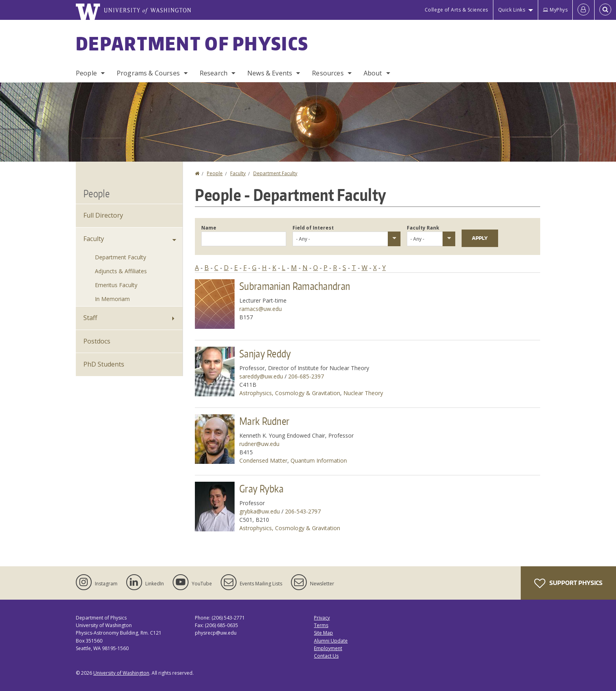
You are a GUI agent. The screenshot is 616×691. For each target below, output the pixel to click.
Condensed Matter (263, 460)
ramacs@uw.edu (261, 309)
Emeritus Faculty (116, 285)
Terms (321, 625)
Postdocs (97, 341)
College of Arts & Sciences (456, 10)
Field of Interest (313, 228)
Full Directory (103, 215)
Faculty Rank (423, 228)
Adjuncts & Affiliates (121, 271)
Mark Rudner (264, 421)
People (86, 73)
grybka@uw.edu (260, 511)
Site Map (323, 633)
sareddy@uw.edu (261, 376)
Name (209, 228)
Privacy (322, 618)
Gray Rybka (261, 488)
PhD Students (104, 364)
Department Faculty (275, 173)
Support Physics (568, 583)
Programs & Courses (148, 73)
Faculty (238, 173)
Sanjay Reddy (265, 353)
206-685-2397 (306, 376)
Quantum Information (319, 460)
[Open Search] (605, 10)
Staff (90, 318)
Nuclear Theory (363, 393)
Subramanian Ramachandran (295, 286)
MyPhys (555, 10)
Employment (328, 648)
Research (214, 73)
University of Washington (121, 673)
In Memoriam (112, 299)
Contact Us (326, 656)
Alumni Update (331, 641)
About (373, 73)
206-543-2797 (303, 511)
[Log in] (583, 10)
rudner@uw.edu (259, 444)
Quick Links (512, 10)
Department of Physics (192, 43)
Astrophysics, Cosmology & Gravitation (290, 393)
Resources (328, 73)
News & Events (270, 73)
